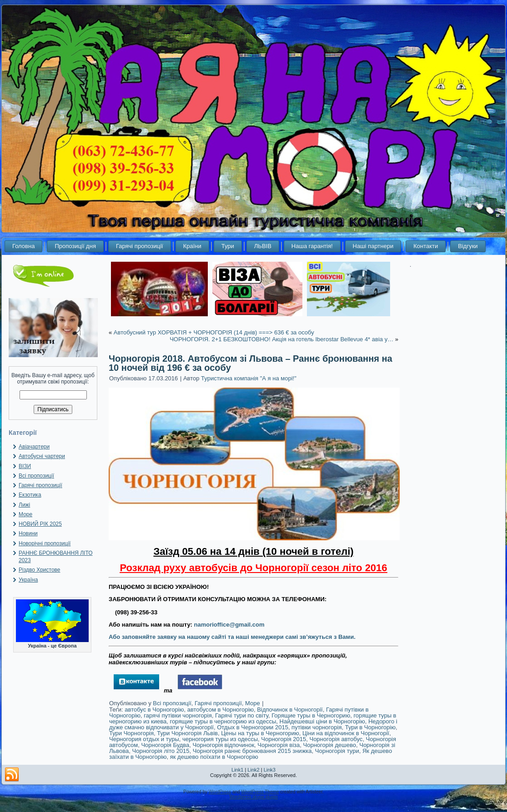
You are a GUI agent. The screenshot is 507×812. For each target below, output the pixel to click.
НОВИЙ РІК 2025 (40, 524)
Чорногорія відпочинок (223, 745)
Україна (28, 580)
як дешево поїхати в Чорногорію (214, 757)
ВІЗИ (25, 466)
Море (25, 514)
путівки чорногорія (316, 727)
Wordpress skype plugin (253, 797)
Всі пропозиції (36, 476)
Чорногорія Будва (165, 745)
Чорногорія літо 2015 (161, 751)
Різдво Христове (40, 570)
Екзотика (30, 495)
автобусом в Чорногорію (221, 710)
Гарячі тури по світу (242, 715)
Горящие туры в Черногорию (311, 715)
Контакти (426, 246)
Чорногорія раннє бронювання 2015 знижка (252, 751)
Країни (192, 246)
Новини (28, 533)
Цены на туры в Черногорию (260, 733)
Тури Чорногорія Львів (187, 733)
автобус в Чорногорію (154, 710)
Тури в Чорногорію (370, 727)
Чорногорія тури (337, 751)
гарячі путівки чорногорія (178, 715)
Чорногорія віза (279, 745)
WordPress (220, 792)
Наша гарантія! (312, 246)
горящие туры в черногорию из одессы (223, 721)
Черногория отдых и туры (144, 739)
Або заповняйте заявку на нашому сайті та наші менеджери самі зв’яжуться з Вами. (232, 637)
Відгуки (468, 246)
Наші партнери (373, 246)
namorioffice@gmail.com (229, 625)
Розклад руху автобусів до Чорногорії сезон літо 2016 (253, 568)
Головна (23, 246)
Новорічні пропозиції (45, 543)
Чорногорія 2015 (284, 739)
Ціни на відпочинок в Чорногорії (346, 733)
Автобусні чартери (42, 456)
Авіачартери (34, 447)
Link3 (270, 770)
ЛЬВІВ (263, 246)
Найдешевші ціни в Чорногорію (322, 721)
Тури (228, 246)
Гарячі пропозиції (140, 246)
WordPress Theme (260, 792)
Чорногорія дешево (330, 745)
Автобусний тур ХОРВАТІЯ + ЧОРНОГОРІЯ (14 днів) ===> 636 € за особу (214, 332)
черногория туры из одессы (220, 739)
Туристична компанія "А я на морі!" (249, 378)
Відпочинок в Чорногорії (290, 710)
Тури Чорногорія (131, 733)
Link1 (237, 770)
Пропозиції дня (75, 246)
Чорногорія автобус (336, 739)
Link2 (253, 770)
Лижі (24, 505)
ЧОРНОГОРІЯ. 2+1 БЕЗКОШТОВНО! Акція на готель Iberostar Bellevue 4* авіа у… (281, 339)
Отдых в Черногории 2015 (253, 727)
